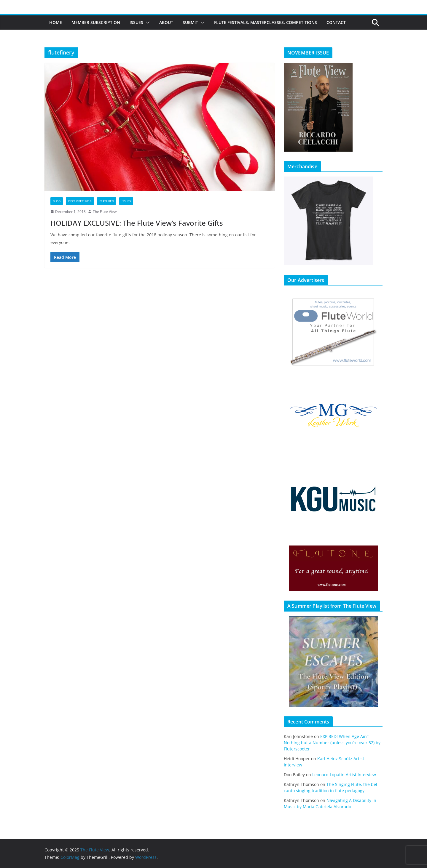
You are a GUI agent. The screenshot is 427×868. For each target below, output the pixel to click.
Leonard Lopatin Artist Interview (344, 775)
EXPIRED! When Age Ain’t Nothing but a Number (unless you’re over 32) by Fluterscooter (332, 743)
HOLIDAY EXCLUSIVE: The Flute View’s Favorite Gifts (137, 223)
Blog (57, 201)
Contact (336, 22)
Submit (190, 22)
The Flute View (105, 212)
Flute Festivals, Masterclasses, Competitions (266, 22)
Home (56, 22)
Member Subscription (96, 22)
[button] (146, 23)
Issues (136, 22)
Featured (107, 201)
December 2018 (80, 201)
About (166, 22)
